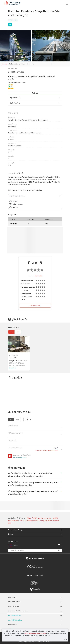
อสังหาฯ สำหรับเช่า (14, 606)
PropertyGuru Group (15, 530)
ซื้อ (11, 332)
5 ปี (27, 419)
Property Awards (35, 567)
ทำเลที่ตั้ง (22, 64)
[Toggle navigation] (67, 4)
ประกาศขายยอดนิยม (14, 616)
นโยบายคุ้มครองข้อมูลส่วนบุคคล (35, 633)
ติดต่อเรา (11, 534)
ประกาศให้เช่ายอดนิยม (15, 620)
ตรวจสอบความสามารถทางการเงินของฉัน (47, 450)
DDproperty (12, 597)
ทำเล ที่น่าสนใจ (13, 625)
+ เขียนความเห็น (35, 306)
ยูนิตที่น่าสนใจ (13, 64)
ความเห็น (39, 276)
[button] (60, 530)
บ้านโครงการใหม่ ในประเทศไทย (18, 611)
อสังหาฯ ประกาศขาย (14, 602)
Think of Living (35, 558)
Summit (35, 575)
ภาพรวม (4, 64)
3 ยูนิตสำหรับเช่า (35, 103)
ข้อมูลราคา (30, 64)
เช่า (18, 332)
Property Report (35, 583)
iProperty (35, 589)
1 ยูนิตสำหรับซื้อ (35, 98)
